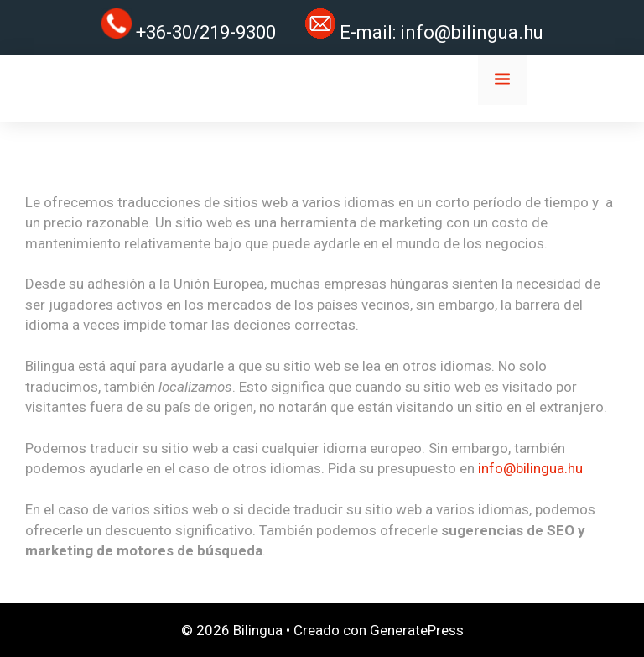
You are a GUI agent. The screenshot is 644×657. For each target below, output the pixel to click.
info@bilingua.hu (472, 32)
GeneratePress (417, 630)
